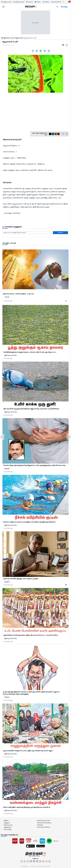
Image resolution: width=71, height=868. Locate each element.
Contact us (33, 866)
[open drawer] (3, 7)
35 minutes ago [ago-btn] (8, 814)
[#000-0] (50, 134)
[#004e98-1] (53, 134)
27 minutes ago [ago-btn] (8, 642)
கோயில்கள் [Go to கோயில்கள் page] (56, 2)
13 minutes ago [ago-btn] (8, 358)
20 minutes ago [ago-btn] (8, 472)
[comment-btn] (66, 585)
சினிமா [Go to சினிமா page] (46, 2)
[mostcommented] (35, 269)
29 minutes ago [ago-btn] (8, 700)
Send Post (60, 233)
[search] (57, 7)
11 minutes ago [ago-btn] (8, 301)
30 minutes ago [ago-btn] (8, 757)
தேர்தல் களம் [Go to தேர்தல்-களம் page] (6, 2)
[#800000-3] (58, 134)
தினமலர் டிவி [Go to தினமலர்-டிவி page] (19, 2)
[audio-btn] (66, 301)
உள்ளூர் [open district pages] (64, 7)
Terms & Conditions (41, 866)
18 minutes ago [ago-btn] (8, 415)
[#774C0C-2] (56, 134)
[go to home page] (31, 7)
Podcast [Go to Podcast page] (29, 2)
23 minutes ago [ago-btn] (8, 528)
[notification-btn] (69, 2)
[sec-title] (35, 227)
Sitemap (48, 866)
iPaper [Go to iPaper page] (38, 2)
